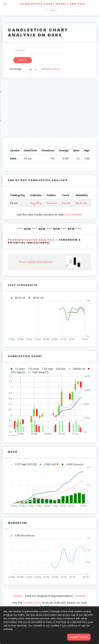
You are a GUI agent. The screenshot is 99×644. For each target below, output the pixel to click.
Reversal (52, 203)
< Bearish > (81, 596)
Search (23, 60)
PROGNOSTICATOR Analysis (31, 240)
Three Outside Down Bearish (36, 262)
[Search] (39, 50)
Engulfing (36, 203)
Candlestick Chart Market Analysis (53, 4)
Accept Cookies (79, 637)
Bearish (66, 203)
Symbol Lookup (50, 69)
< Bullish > (18, 596)
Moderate (81, 203)
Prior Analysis (73, 215)
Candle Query (32, 603)
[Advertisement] (49, 110)
